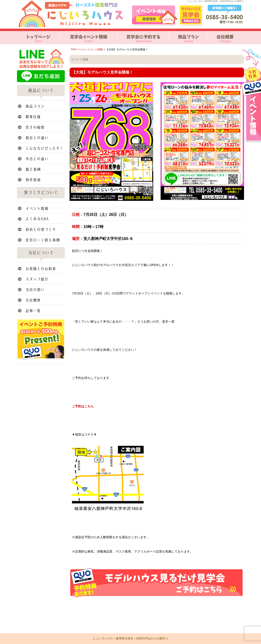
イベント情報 (95, 49)
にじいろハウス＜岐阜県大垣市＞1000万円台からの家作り (131, 639)
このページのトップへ (232, 603)
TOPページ (77, 49)
